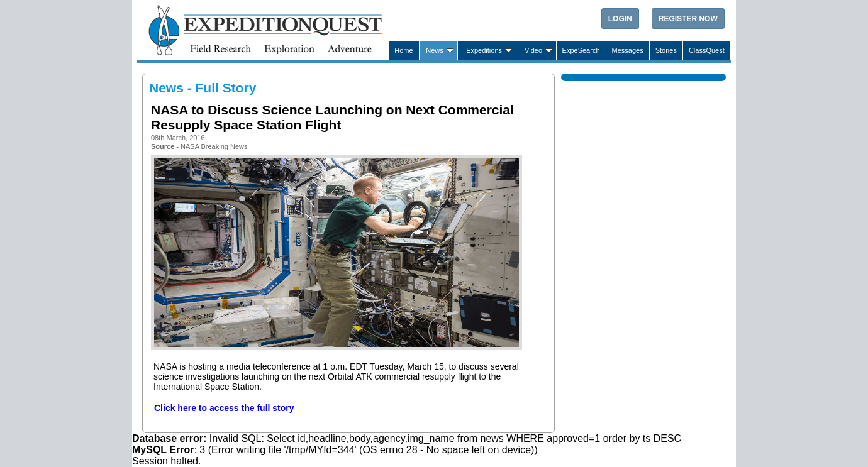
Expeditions (484, 50)
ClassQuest (707, 50)
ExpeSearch (581, 50)
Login (620, 19)
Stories (666, 50)
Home (403, 50)
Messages (628, 50)
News (435, 50)
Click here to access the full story (224, 408)
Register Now (688, 19)
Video (533, 50)
